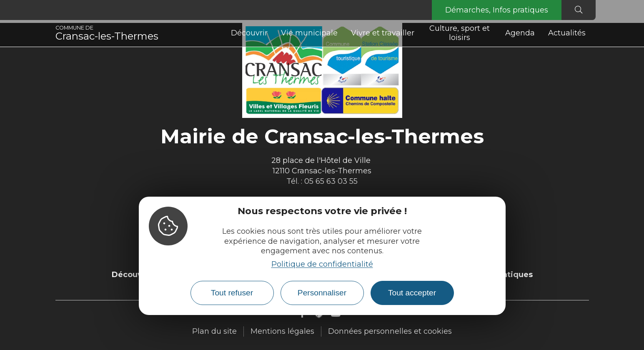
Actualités (567, 33)
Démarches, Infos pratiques (497, 10)
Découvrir (249, 33)
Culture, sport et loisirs (460, 33)
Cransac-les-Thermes (107, 33)
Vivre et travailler (383, 33)
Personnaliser (322, 293)
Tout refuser (232, 293)
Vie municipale (309, 33)
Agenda (520, 33)
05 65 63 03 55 (331, 181)
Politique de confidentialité (322, 264)
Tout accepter (412, 293)
